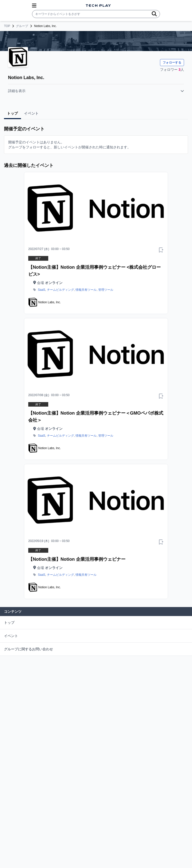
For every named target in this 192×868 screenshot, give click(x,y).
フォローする (172, 63)
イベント (11, 636)
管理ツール (106, 290)
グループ (22, 26)
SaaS (42, 290)
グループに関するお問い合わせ (28, 649)
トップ (9, 623)
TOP (7, 26)
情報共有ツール (86, 290)
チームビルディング (60, 290)
